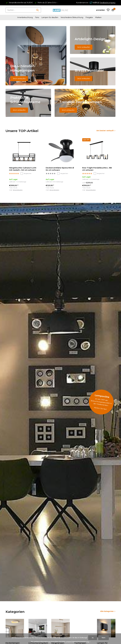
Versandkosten (18, 190)
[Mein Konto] (100, 10)
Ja (93, 638)
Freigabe (89, 17)
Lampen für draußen (50, 17)
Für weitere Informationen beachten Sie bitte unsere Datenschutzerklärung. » (61, 642)
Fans (37, 17)
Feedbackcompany (107, 3)
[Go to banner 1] (36, 56)
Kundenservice (82, 3)
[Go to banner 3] (93, 71)
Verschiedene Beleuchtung (72, 17)
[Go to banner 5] (85, 103)
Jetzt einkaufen (19, 79)
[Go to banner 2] (93, 40)
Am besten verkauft (105, 131)
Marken (98, 17)
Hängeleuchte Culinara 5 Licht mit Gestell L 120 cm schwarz (23, 169)
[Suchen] (23, 10)
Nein (104, 638)
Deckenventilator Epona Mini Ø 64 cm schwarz (60, 169)
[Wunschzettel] (108, 10)
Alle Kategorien (107, 611)
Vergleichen (26, 173)
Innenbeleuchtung (25, 17)
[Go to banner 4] (28, 103)
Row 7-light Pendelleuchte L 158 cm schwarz (97, 169)
